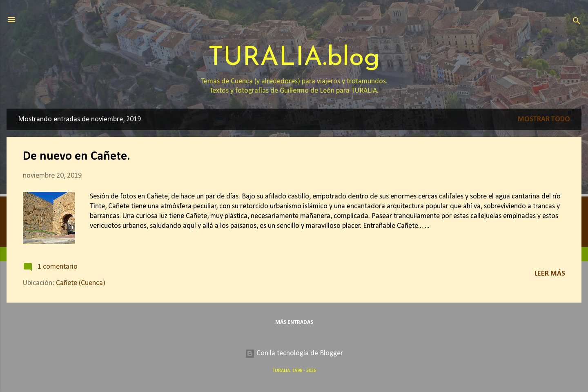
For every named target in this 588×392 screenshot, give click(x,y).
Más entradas (294, 322)
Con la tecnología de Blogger (294, 353)
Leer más (550, 274)
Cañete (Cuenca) (81, 283)
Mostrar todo (544, 119)
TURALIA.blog (294, 58)
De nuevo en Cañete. (77, 157)
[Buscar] (577, 22)
